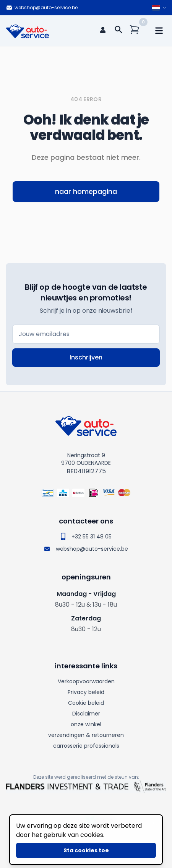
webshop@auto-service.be (42, 8)
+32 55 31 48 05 (86, 537)
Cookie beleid (86, 703)
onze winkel (86, 724)
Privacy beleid (86, 692)
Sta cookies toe (86, 850)
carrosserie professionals (86, 746)
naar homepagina (86, 191)
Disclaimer (86, 714)
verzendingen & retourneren (86, 735)
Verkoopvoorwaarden (86, 681)
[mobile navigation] (159, 31)
